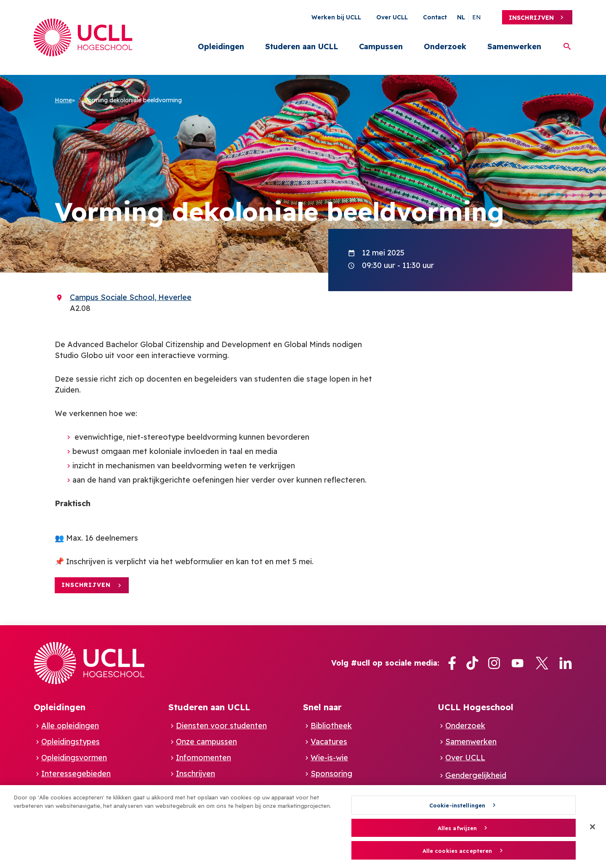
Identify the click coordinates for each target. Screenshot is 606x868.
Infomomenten (203, 758)
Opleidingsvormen (74, 758)
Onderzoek (445, 46)
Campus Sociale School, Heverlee (131, 297)
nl (461, 17)
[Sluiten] (593, 827)
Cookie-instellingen (457, 805)
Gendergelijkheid (476, 775)
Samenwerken (514, 46)
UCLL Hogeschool (476, 707)
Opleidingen (221, 46)
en (477, 17)
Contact (435, 17)
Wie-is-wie (329, 758)
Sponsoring (331, 774)
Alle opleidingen (70, 726)
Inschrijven (531, 18)
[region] (303, 827)
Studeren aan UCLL (302, 46)
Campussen (381, 46)
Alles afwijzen (457, 828)
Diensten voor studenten (221, 726)
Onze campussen (206, 742)
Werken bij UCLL (336, 17)
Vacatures (329, 742)
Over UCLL (392, 17)
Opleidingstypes (70, 742)
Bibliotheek (331, 726)
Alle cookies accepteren (457, 851)
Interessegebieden (76, 774)
